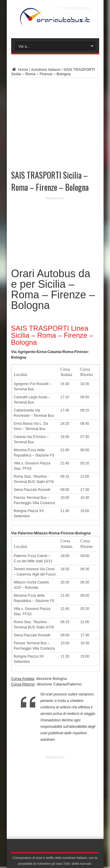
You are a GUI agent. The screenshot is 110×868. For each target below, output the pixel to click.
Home (20, 70)
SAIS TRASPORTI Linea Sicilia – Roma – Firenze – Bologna (52, 335)
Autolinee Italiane (46, 70)
